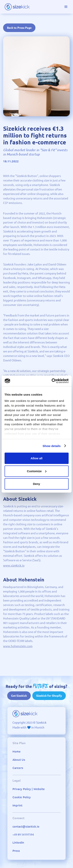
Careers (18, 768)
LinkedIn (18, 843)
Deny (36, 484)
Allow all (36, 458)
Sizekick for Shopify (49, 696)
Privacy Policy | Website (29, 789)
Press (16, 851)
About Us (19, 760)
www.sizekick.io (14, 565)
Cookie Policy (22, 797)
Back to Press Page (19, 28)
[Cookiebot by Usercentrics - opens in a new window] (52, 381)
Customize (37, 471)
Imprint (17, 805)
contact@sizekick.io (26, 826)
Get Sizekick (19, 696)
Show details (52, 446)
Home (17, 751)
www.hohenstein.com (18, 646)
